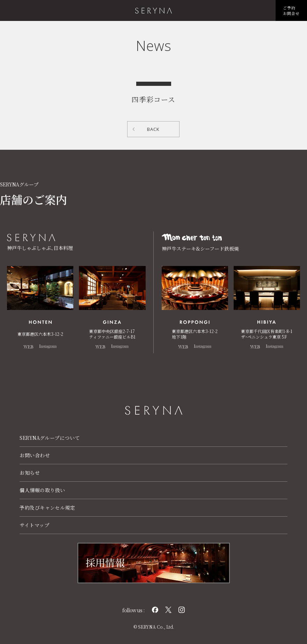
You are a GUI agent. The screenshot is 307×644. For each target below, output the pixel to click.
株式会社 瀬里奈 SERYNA (153, 10)
